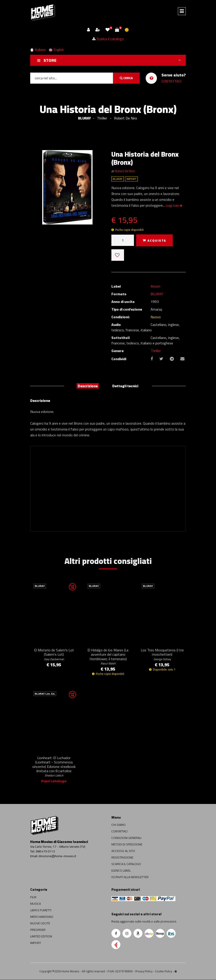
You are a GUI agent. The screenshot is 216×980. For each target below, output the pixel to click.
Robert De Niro (124, 171)
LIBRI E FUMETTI (41, 910)
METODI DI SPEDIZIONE (127, 845)
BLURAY (84, 118)
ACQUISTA (154, 240)
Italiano (38, 50)
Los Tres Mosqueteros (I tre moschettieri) (162, 654)
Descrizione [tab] (88, 386)
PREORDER (38, 930)
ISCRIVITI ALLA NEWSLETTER (130, 877)
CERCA (126, 78)
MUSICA (36, 904)
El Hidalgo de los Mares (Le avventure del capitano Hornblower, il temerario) (108, 657)
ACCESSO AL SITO (123, 851)
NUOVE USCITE (40, 923)
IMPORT (36, 943)
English (56, 50)
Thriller (156, 351)
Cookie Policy (164, 971)
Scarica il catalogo (108, 39)
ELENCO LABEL (121, 871)
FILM (33, 897)
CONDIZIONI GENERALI (126, 838)
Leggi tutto (174, 206)
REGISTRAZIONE (122, 858)
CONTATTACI (171, 81)
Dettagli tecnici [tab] (125, 386)
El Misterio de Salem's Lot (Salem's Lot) (54, 654)
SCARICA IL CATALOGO (126, 864)
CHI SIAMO (118, 825)
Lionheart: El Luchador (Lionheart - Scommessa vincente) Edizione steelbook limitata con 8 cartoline (54, 767)
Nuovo (156, 317)
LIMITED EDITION (41, 936)
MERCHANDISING (42, 917)
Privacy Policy (144, 971)
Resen (155, 286)
